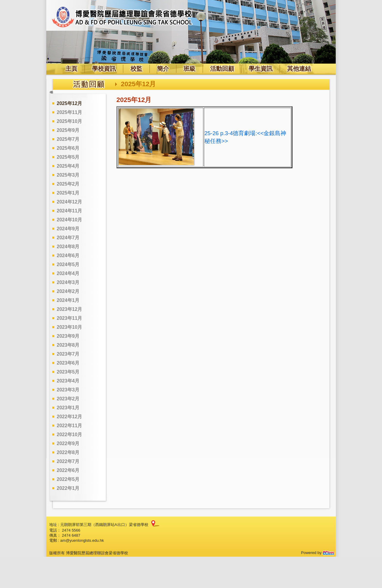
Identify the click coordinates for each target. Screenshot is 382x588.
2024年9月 (68, 229)
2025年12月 (69, 103)
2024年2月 (68, 291)
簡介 (163, 69)
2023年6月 (68, 363)
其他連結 (299, 69)
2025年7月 (68, 139)
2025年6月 (68, 148)
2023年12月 (69, 309)
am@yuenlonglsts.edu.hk (82, 540)
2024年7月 (68, 238)
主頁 (71, 69)
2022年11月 (69, 426)
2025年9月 (68, 130)
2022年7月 (68, 461)
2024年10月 (69, 220)
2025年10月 (69, 121)
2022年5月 (68, 479)
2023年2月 (68, 399)
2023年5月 (68, 372)
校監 (136, 69)
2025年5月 (68, 157)
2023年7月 (68, 354)
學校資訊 (104, 69)
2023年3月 (68, 390)
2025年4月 (68, 166)
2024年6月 (68, 256)
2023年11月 (69, 318)
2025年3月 (68, 175)
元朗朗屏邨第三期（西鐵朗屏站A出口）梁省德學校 (104, 525)
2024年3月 (68, 282)
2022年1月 (68, 488)
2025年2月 (68, 184)
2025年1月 (68, 193)
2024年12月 (69, 202)
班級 (190, 69)
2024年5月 (68, 264)
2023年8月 (68, 345)
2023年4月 (68, 381)
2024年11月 (69, 211)
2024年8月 (68, 247)
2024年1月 (68, 300)
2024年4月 (68, 273)
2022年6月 (68, 470)
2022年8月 (68, 452)
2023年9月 (68, 336)
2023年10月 (69, 327)
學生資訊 (261, 69)
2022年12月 (69, 417)
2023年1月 (68, 408)
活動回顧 (222, 69)
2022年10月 (69, 435)
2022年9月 (68, 443)
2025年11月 (69, 112)
